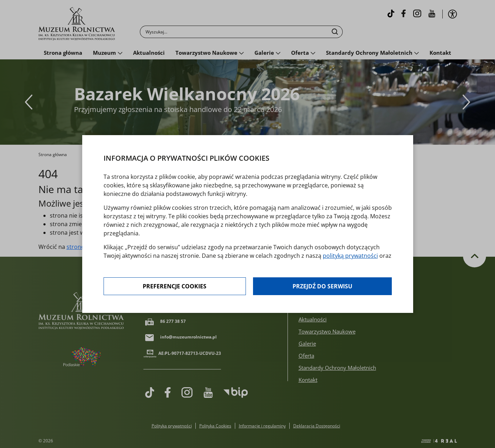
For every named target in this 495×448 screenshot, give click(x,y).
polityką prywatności (350, 256)
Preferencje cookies (175, 286)
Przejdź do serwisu (322, 286)
